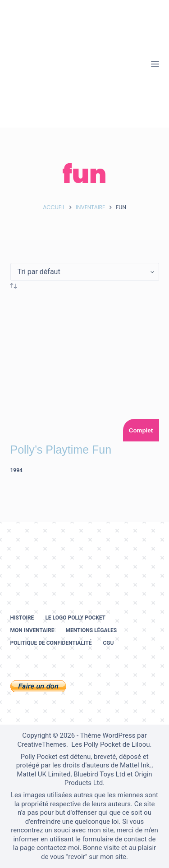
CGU (108, 643)
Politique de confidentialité (51, 643)
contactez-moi (58, 848)
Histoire (22, 618)
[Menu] (155, 64)
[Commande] (85, 272)
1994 (16, 470)
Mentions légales (91, 630)
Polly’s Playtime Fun (61, 450)
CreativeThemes (42, 744)
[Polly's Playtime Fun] (85, 367)
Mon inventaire (32, 630)
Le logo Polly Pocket (75, 618)
